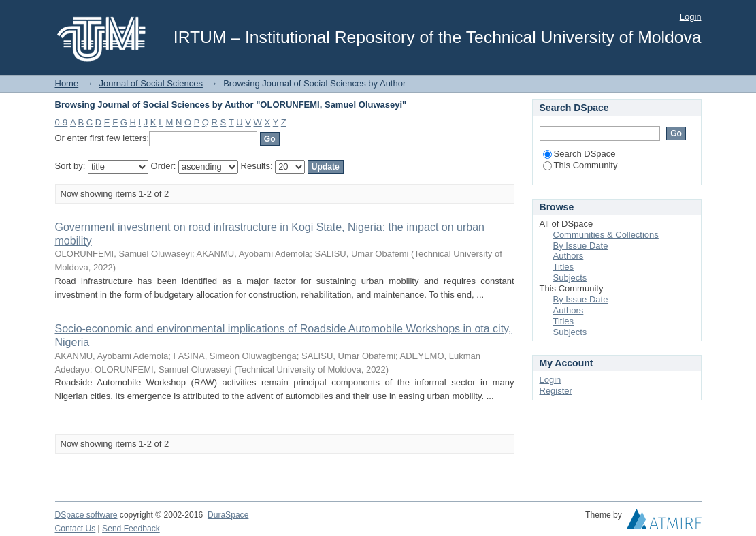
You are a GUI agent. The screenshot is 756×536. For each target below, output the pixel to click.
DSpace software (86, 515)
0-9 (62, 122)
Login (691, 17)
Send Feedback (131, 529)
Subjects (570, 278)
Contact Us (76, 529)
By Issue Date (581, 246)
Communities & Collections (606, 235)
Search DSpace (579, 154)
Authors (569, 256)
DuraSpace (228, 515)
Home (67, 83)
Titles (564, 267)
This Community (580, 165)
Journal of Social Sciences (150, 83)
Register (556, 391)
